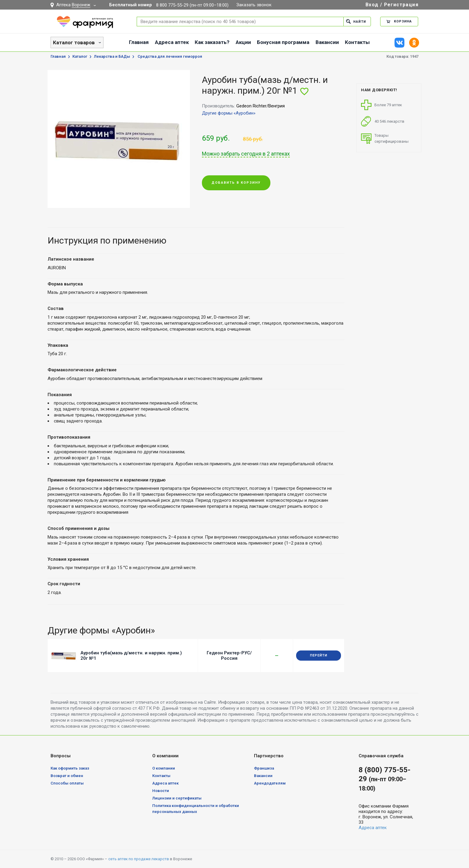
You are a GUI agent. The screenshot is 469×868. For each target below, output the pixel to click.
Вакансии (327, 42)
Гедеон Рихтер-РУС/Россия (229, 656)
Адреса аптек (172, 42)
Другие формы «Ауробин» (229, 113)
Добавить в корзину (236, 183)
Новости (161, 791)
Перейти (319, 655)
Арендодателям (270, 783)
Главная (139, 42)
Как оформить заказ (70, 768)
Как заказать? (212, 42)
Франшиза (264, 768)
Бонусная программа (283, 42)
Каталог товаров (74, 42)
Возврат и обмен (67, 776)
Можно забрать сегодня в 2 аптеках (246, 154)
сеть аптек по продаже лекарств (139, 859)
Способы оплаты (67, 783)
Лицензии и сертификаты (177, 798)
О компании (164, 768)
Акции (243, 42)
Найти (356, 21)
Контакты (357, 42)
